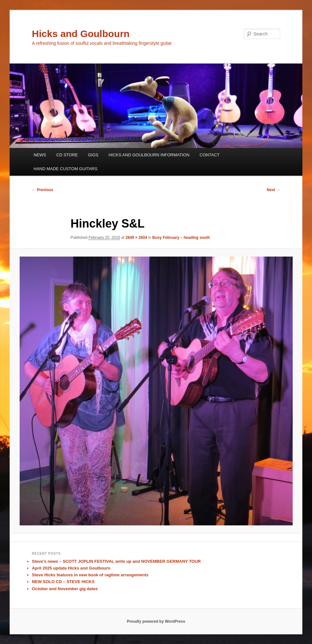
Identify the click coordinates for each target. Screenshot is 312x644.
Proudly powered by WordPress (156, 621)
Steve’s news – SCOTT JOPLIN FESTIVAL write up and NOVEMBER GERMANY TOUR (116, 561)
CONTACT (210, 155)
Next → (274, 190)
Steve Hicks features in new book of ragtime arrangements (90, 575)
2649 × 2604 (136, 238)
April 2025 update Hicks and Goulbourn (71, 568)
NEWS (40, 155)
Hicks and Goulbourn (81, 34)
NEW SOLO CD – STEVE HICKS (63, 582)
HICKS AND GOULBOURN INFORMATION (149, 155)
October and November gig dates (65, 589)
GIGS (93, 155)
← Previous (43, 190)
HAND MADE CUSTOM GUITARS (65, 169)
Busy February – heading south (181, 238)
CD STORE (67, 155)
